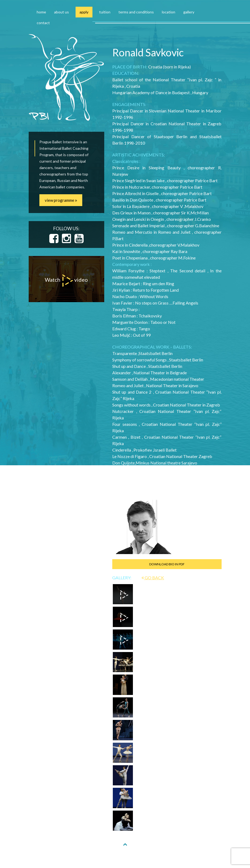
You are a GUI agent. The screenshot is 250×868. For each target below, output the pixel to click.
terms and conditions (136, 12)
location (169, 12)
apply (84, 12)
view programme (61, 200)
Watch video (66, 281)
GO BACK (153, 578)
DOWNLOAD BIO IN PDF (167, 564)
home (41, 12)
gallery (189, 12)
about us (61, 12)
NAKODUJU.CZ (166, 858)
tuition (105, 12)
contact (43, 23)
